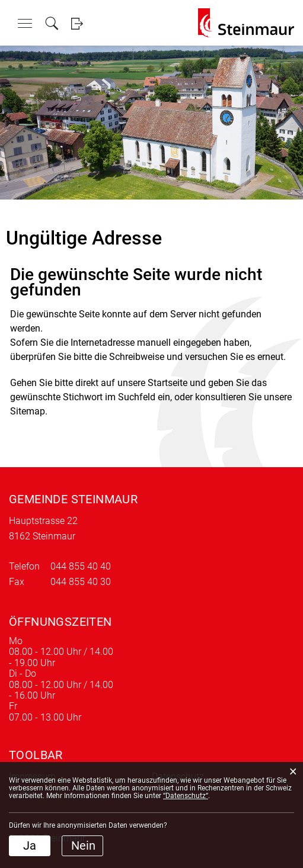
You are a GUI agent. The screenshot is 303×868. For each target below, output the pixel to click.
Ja (30, 846)
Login (77, 23)
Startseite (168, 383)
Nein (83, 846)
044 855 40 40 (81, 566)
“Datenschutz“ (186, 796)
